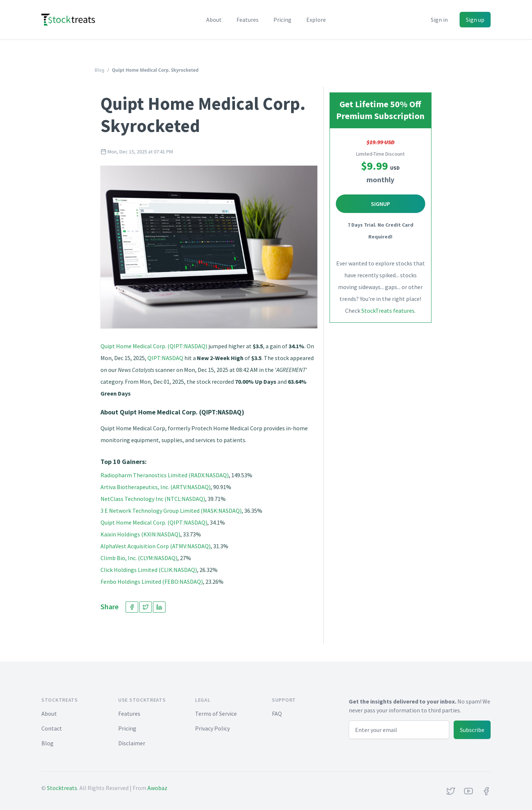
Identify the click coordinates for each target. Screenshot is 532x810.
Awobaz (157, 788)
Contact (52, 728)
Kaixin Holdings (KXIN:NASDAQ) (140, 534)
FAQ (277, 714)
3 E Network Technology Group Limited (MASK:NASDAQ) (171, 511)
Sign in (439, 20)
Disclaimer (132, 743)
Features (248, 20)
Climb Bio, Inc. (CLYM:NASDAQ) (139, 558)
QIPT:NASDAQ (165, 358)
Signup (381, 204)
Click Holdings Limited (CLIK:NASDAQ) (149, 570)
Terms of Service (216, 714)
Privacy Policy (212, 728)
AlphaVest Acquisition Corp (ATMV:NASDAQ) (156, 546)
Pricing (282, 20)
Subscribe (472, 730)
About (214, 20)
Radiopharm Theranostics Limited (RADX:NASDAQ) (165, 475)
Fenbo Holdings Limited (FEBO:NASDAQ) (152, 582)
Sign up (475, 20)
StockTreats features (388, 311)
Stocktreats (62, 788)
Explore (316, 20)
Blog (100, 70)
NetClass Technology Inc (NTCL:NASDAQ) (153, 499)
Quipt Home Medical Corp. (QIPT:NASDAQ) (154, 346)
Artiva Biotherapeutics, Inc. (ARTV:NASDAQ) (156, 487)
